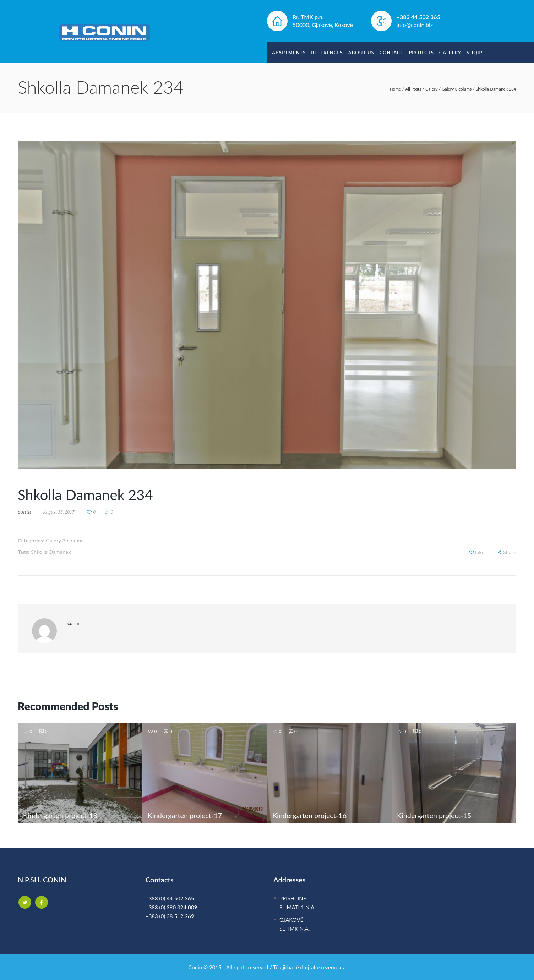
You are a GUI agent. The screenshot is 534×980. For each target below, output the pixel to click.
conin (24, 512)
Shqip (474, 53)
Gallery (450, 53)
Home (396, 89)
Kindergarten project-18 (61, 815)
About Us (361, 53)
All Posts (413, 89)
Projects (421, 53)
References (327, 53)
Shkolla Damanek (51, 552)
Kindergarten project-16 (310, 815)
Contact (392, 53)
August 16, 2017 (59, 512)
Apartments (289, 53)
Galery (431, 89)
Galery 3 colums (457, 89)
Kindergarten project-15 (435, 815)
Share (510, 552)
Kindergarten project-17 (185, 815)
